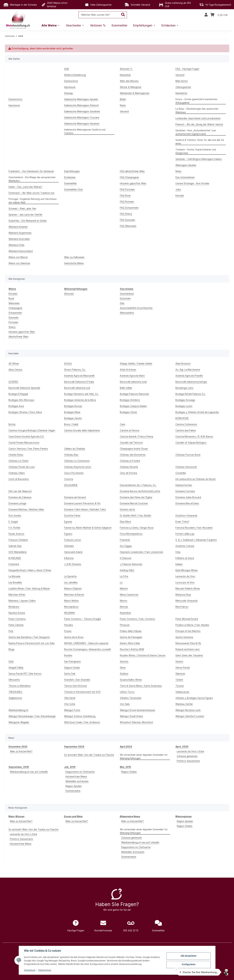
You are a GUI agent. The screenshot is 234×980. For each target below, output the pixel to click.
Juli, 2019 (70, 767)
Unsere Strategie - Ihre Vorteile (192, 183)
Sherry (12, 327)
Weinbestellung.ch (18, 710)
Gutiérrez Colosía (185, 546)
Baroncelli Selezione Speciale (24, 388)
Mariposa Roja (183, 595)
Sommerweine (73, 791)
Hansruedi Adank (73, 552)
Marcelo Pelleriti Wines (188, 588)
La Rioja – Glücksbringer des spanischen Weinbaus (197, 110)
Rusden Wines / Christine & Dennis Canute (143, 655)
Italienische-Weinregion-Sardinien (82, 111)
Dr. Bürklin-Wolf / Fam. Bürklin (136, 515)
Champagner (15, 308)
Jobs (178, 189)
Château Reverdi (129, 467)
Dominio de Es (127, 509)
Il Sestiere (14, 564)
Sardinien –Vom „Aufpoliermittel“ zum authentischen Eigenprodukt (196, 132)
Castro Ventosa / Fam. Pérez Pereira (28, 449)
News (123, 105)
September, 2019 (19, 767)
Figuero (68, 534)
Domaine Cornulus (185, 491)
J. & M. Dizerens (73, 564)
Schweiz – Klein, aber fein (22, 208)
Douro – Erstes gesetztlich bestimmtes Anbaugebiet (196, 101)
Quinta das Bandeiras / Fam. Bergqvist (29, 637)
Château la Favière (130, 461)
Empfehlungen (72, 171)
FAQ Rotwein (127, 202)
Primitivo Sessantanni (188, 761)
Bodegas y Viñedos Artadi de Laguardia (197, 412)
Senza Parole (183, 667)
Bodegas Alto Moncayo (21, 400)
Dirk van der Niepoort (20, 491)
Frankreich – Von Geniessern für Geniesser (31, 171)
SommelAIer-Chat (73, 189)
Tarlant (179, 680)
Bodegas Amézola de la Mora (80, 400)
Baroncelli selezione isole (133, 382)
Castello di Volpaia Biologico (191, 443)
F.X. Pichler (14, 528)
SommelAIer (70, 183)
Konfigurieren (189, 964)
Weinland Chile (16, 245)
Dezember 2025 (18, 747)
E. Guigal (13, 522)
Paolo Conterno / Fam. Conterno (137, 619)
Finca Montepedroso (131, 534)
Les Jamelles (71, 582)
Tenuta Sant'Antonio (76, 686)
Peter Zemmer (16, 625)
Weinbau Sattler (184, 704)
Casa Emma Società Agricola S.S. (26, 436)
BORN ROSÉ (182, 418)
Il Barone (69, 558)
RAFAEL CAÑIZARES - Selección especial (86, 643)
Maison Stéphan (73, 588)
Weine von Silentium (19, 263)
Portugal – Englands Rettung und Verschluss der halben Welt (33, 201)
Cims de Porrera (128, 473)
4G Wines (14, 363)
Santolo (124, 661)
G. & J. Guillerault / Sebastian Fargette (196, 540)
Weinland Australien (19, 239)
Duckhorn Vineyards (186, 515)
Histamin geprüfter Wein (133, 183)
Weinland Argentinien (20, 233)
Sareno (179, 661)
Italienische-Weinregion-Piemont (81, 105)
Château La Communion (77, 461)
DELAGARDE (71, 485)
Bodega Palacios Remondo (134, 394)
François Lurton (73, 540)
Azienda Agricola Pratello (189, 376)
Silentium (180, 674)
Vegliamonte (15, 698)
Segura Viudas (72, 667)
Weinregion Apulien (186, 165)
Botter (12, 424)
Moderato (14, 607)
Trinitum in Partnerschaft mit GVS (82, 692)
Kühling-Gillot (127, 570)
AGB (66, 69)
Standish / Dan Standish (77, 680)
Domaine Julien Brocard (188, 497)
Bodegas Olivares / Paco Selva (25, 412)
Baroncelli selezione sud (77, 388)
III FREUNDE (15, 558)
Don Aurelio (15, 515)
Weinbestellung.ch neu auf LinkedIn (29, 772)
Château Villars (17, 473)
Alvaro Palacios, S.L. (75, 370)
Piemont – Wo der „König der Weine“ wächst (199, 124)
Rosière (68, 655)
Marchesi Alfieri (17, 595)
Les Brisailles (15, 582)
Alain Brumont (183, 363)
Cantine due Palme (186, 430)
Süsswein (14, 317)
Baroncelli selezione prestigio (191, 382)
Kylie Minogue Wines (187, 570)
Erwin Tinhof (182, 522)
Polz (11, 631)
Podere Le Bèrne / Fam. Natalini (192, 625)
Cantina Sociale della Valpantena (82, 430)
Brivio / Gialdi (71, 424)
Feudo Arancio (16, 534)
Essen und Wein (73, 816)
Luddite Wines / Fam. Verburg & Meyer (29, 588)
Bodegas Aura (16, 406)
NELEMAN (69, 613)
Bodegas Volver (128, 412)
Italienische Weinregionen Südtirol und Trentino (85, 131)
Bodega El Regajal (18, 394)
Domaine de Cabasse (20, 497)
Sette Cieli (70, 674)
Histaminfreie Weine (76, 776)
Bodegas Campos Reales (133, 406)
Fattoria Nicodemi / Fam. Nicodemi (194, 528)
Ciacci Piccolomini (74, 473)
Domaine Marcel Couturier (134, 503)
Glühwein (69, 546)
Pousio (68, 631)
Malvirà (124, 588)
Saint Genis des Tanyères (189, 655)
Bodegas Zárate (73, 418)
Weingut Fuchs (72, 710)
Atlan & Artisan (128, 370)
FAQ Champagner (129, 177)
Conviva (69, 479)
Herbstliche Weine (74, 263)
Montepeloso (71, 607)
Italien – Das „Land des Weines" (25, 187)
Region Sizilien (129, 772)
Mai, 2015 (125, 767)
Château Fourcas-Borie (188, 455)
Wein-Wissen (16, 816)
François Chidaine (18, 540)
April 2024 (126, 747)
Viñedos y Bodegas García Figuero (194, 698)
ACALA (68, 363)
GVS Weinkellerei (18, 552)
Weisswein (14, 303)
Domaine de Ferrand (75, 497)
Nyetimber (125, 613)
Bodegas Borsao (73, 406)
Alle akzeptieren (188, 956)
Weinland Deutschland (21, 251)
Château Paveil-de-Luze (22, 467)
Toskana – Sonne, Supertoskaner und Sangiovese (196, 151)
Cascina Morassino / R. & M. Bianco (194, 436)
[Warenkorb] (219, 15)
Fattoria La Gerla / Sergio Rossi (137, 528)
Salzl (11, 661)
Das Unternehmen (185, 177)
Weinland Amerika (18, 227)
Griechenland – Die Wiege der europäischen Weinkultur (32, 179)
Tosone (180, 686)
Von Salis (125, 704)
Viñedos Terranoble (131, 698)
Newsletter (181, 93)
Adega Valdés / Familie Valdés (136, 363)
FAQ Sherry (126, 214)
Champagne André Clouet (134, 449)
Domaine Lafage (17, 503)
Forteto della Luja (185, 534)
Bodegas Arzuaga (185, 400)
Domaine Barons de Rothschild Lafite (140, 491)
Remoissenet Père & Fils (188, 643)
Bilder (123, 99)
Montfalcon (182, 607)
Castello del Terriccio (131, 443)
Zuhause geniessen (187, 756)
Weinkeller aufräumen (77, 781)
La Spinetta (70, 576)
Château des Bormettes (133, 455)
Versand (180, 75)
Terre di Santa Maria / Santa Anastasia (141, 686)
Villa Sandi (70, 698)
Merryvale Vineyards (187, 601)
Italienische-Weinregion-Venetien (82, 124)
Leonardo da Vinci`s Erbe (190, 751)
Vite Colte (70, 704)
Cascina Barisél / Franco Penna (137, 436)
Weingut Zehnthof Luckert (190, 716)
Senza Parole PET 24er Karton (25, 674)
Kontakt (180, 195)
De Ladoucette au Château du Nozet (196, 479)
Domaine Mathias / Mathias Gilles (26, 509)
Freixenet (125, 540)
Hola (178, 552)
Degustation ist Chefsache (80, 772)
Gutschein (125, 298)
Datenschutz (45, 970)
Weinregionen (183, 816)
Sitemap (69, 93)
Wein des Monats (129, 81)
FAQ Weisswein (128, 226)
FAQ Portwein (127, 189)
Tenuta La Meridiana (20, 686)
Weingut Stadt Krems (131, 716)
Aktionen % (126, 69)
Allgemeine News (130, 816)
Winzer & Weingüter (131, 87)
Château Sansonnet (186, 467)
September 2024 (74, 747)
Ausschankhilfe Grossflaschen (136, 308)
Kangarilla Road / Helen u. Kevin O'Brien (30, 570)
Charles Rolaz (16, 455)
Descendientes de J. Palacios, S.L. (138, 485)
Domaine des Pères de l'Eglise (136, 497)
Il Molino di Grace (185, 558)
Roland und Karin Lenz (188, 649)
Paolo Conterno (17, 619)
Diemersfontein (184, 485)
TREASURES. (15, 692)
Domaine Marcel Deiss (187, 503)
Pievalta (68, 625)
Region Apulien (74, 786)
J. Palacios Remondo (131, 564)
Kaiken (179, 564)
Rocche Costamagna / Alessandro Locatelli (87, 649)
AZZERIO (13, 382)
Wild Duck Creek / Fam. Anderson (82, 722)
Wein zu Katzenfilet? (21, 751)
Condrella (181, 473)
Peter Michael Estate (187, 619)
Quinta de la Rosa (74, 637)
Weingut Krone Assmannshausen (137, 710)
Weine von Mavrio (18, 257)
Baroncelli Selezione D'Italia (79, 382)
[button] (206, 15)
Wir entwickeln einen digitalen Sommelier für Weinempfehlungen (144, 756)
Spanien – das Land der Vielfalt (25, 215)
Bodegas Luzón (184, 406)
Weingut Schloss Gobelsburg (80, 716)
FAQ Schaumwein (129, 208)
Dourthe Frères (72, 515)
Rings (11, 649)
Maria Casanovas (129, 595)
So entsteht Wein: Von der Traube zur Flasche (89, 755)
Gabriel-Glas (15, 546)
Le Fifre (124, 576)
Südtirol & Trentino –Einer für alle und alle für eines (200, 142)
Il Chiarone (126, 558)
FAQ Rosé (125, 195)
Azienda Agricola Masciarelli (79, 376)
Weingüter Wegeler (19, 722)
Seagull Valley (16, 667)
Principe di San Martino (188, 631)
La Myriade (14, 576)
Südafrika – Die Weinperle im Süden (28, 221)
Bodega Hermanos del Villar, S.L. (81, 394)
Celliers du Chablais (75, 449)
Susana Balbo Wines (131, 680)
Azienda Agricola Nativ (132, 376)
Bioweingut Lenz (184, 388)
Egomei (68, 522)
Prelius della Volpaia (131, 631)
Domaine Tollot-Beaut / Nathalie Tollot (85, 509)
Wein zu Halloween (74, 257)
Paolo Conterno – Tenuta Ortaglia (82, 619)
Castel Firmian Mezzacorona (24, 443)
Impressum (30, 970)
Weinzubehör (127, 313)
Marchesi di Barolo (74, 595)
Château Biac (71, 455)
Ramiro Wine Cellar (130, 643)
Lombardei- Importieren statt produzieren (198, 118)
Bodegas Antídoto (130, 400)
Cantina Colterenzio (186, 424)
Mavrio (124, 601)
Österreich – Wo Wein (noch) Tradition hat (31, 193)
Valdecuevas (182, 692)
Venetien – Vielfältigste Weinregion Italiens (199, 159)
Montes (124, 607)
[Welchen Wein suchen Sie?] (99, 15)
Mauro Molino (71, 601)
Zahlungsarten (183, 87)
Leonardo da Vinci (185, 576)
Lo (121, 582)
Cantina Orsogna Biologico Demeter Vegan (32, 430)
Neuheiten (125, 75)
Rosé (11, 298)
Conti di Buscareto (19, 479)
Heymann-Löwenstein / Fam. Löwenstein (142, 552)
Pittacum (125, 625)
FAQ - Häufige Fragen (187, 69)
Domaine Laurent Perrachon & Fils (82, 503)
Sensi (123, 667)
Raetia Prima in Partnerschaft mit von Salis (32, 643)
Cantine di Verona (130, 430)
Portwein (13, 322)
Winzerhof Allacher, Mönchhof (137, 722)
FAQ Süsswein (127, 220)
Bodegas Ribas (72, 412)
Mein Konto (182, 81)
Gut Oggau (126, 546)
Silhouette (14, 680)
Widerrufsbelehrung (75, 75)
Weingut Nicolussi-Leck (188, 710)
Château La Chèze (18, 461)
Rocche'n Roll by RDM (132, 649)
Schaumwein (15, 313)
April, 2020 (182, 747)
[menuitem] (51, 26)
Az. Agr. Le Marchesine (188, 370)
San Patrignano (72, 661)
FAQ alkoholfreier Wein (132, 171)
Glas (122, 303)
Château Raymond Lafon (78, 467)
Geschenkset (127, 294)
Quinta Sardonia (184, 637)
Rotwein (13, 294)
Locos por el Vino (185, 582)
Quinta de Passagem (131, 637)
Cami (122, 424)
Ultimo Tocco (127, 692)
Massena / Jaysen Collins (22, 601)
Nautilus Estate (17, 613)
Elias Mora (125, 522)
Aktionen (69, 294)
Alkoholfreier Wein (18, 337)
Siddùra (124, 674)
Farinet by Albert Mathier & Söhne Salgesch (88, 528)
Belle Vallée (126, 388)
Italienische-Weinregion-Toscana (82, 117)
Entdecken (70, 177)
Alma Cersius (15, 370)
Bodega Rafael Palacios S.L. (191, 394)
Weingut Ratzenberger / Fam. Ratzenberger (32, 716)
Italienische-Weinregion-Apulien (81, 99)
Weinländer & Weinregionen (135, 93)
